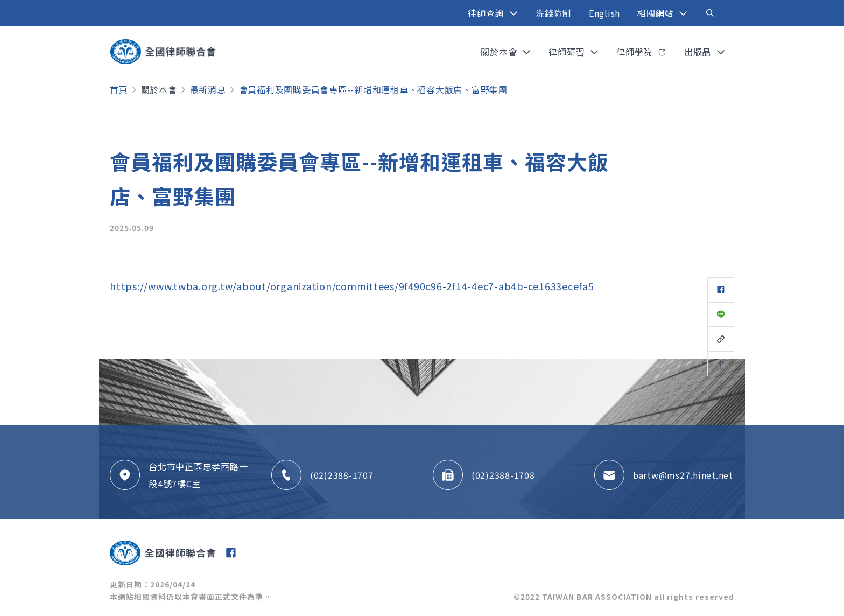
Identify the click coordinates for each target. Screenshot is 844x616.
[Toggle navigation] (710, 13)
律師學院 (636, 52)
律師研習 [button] (568, 52)
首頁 (119, 89)
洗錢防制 (554, 13)
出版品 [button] (699, 52)
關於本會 (159, 89)
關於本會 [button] (500, 52)
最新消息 (208, 89)
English (604, 13)
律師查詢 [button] (487, 13)
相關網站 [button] (657, 13)
